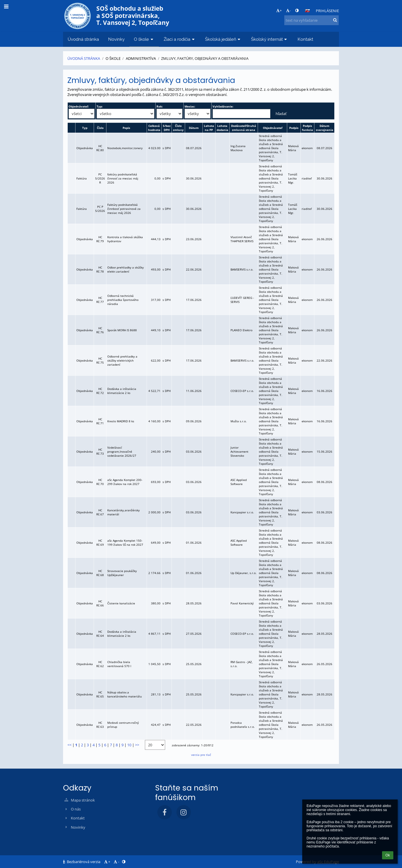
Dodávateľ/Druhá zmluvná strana (244, 128)
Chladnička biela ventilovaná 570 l (119, 664)
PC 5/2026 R (100, 178)
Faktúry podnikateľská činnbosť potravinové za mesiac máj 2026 (124, 209)
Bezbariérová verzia (82, 862)
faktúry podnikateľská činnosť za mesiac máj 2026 (123, 178)
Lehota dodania (222, 128)
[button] (307, 11)
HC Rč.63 (100, 725)
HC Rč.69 (100, 543)
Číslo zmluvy (178, 128)
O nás (76, 809)
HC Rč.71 (100, 421)
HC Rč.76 (100, 330)
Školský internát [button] (270, 39)
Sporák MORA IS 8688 (122, 330)
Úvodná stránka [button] (83, 39)
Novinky (78, 827)
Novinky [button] (116, 39)
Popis (126, 128)
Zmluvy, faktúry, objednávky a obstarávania (205, 58)
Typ (85, 128)
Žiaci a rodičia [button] (180, 39)
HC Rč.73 (100, 451)
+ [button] (279, 10)
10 (129, 745)
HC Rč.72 (100, 391)
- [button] (288, 10)
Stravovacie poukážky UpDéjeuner (122, 573)
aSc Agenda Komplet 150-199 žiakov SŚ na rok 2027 (125, 543)
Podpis (294, 128)
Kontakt (78, 818)
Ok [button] (388, 855)
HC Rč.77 (100, 300)
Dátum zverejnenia (324, 128)
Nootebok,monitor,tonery (125, 148)
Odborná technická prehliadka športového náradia (123, 300)
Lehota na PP (209, 128)
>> (137, 745)
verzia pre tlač (201, 755)
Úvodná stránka (84, 58)
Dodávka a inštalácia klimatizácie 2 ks (122, 391)
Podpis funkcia (307, 128)
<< (69, 745)
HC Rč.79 (100, 239)
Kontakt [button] (305, 39)
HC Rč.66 (100, 603)
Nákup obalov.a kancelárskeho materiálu (125, 694)
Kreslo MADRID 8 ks (121, 421)
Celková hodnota (154, 128)
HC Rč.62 (100, 664)
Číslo (100, 128)
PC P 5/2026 (100, 209)
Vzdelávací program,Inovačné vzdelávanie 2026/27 (122, 451)
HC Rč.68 (100, 573)
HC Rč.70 (100, 482)
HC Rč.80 (100, 148)
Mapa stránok (83, 800)
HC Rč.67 (100, 512)
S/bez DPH (167, 128)
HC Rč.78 (100, 269)
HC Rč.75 (100, 360)
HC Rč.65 (100, 694)
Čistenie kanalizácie (121, 603)
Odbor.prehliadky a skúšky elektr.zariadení (126, 269)
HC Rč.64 (100, 634)
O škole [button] (144, 39)
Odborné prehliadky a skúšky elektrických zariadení (122, 360)
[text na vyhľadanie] (311, 20)
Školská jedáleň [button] (223, 39)
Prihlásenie (327, 11)
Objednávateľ (273, 128)
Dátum (194, 128)
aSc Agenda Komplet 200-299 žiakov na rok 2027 (125, 482)
